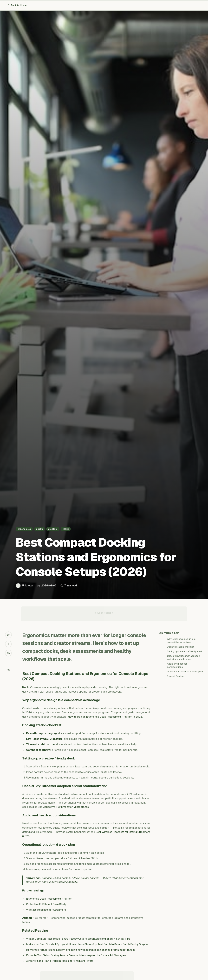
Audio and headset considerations (177, 665)
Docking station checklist (181, 647)
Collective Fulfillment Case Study (46, 904)
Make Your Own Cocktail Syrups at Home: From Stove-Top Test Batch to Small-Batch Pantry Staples (87, 944)
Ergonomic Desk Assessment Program (49, 899)
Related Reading (176, 676)
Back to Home (17, 5)
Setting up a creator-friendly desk (185, 651)
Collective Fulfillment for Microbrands (66, 807)
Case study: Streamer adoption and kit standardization (183, 658)
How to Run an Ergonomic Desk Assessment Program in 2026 (105, 717)
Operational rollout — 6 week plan (185, 672)
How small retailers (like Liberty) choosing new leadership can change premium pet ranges (81, 950)
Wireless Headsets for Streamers (46, 910)
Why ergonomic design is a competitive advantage (181, 641)
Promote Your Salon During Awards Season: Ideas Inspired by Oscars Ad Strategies (76, 955)
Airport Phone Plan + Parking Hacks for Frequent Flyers (60, 961)
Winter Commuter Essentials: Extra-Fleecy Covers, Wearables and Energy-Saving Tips (78, 939)
